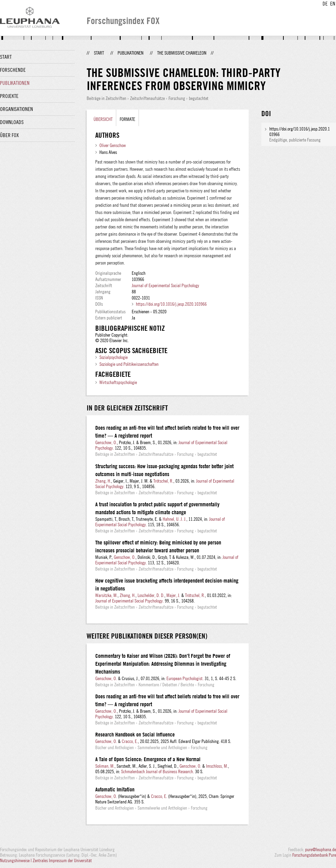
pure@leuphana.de (321, 849)
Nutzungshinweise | (16, 860)
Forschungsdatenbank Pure (314, 855)
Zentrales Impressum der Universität (62, 860)
